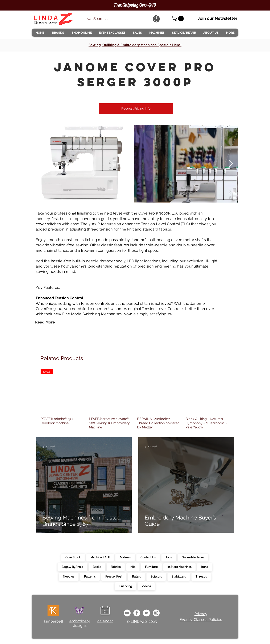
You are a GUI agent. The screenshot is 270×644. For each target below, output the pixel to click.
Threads (201, 576)
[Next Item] (231, 164)
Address (125, 557)
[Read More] (45, 322)
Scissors (156, 576)
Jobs (169, 557)
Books (97, 567)
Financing (125, 586)
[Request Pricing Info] (136, 109)
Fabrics (116, 567)
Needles (69, 576)
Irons (204, 567)
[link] (178, 19)
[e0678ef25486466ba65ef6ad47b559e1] (137, 613)
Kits (133, 567)
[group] (135, 399)
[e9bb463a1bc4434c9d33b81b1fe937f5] (127, 613)
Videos (146, 586)
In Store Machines (179, 567)
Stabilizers (179, 576)
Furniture (151, 567)
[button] (58, 33)
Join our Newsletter (218, 18)
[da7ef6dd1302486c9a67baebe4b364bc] (156, 613)
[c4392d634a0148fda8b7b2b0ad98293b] (146, 613)
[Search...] (113, 19)
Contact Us (148, 557)
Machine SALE (100, 557)
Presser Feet (114, 576)
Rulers (136, 576)
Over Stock (73, 557)
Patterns (90, 576)
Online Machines (193, 557)
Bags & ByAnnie (72, 567)
